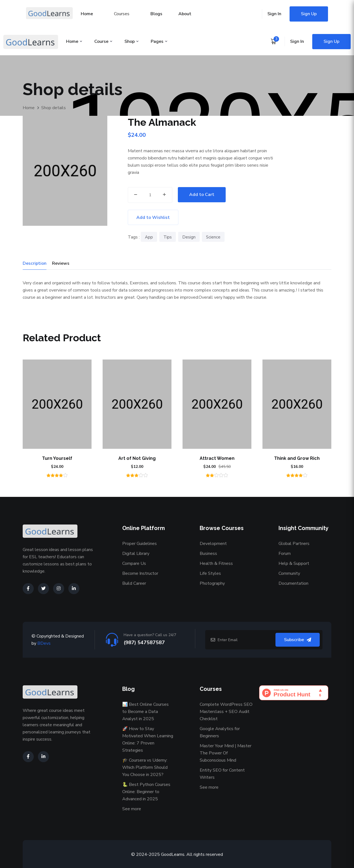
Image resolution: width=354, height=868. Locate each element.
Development (213, 544)
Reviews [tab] (61, 263)
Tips (168, 237)
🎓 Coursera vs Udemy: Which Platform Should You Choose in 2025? (145, 767)
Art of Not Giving (137, 458)
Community (289, 573)
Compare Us (134, 563)
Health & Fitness (216, 563)
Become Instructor (140, 573)
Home (87, 14)
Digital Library (136, 554)
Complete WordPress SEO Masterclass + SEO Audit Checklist (226, 712)
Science (213, 237)
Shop (130, 41)
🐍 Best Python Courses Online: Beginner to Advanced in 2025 (146, 792)
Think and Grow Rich (297, 458)
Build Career (134, 583)
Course (101, 41)
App (149, 237)
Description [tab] (35, 263)
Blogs (156, 14)
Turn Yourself (57, 458)
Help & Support (294, 563)
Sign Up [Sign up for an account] (309, 14)
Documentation (293, 583)
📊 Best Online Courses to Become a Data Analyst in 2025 (145, 712)
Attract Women (217, 458)
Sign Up (331, 41)
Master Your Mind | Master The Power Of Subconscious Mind (226, 753)
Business (208, 554)
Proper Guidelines (140, 544)
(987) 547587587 (144, 643)
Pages (157, 41)
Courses (122, 14)
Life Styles (210, 573)
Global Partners (294, 544)
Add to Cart (202, 195)
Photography (212, 583)
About (185, 14)
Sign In (274, 14)
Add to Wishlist (153, 217)
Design (189, 237)
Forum (285, 554)
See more (132, 809)
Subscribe (298, 640)
